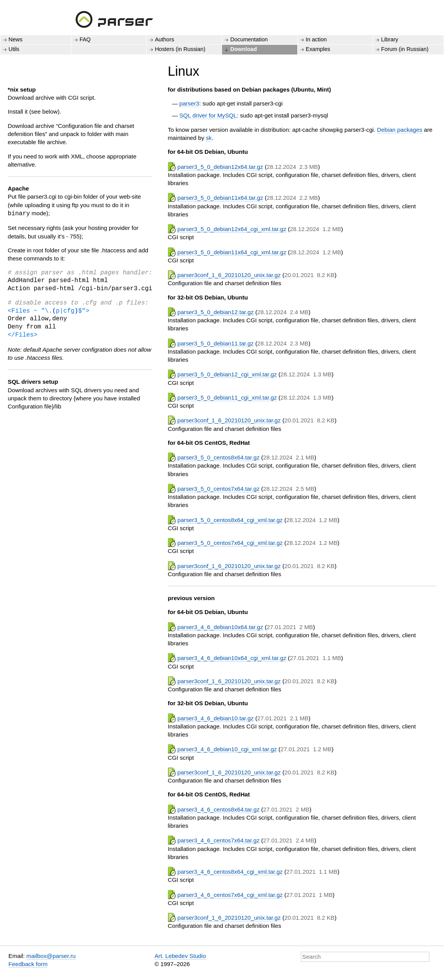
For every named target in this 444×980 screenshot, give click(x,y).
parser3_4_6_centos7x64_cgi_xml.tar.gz (230, 895)
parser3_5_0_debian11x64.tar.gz (220, 198)
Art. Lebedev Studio (180, 956)
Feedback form (28, 964)
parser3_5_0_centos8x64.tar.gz (218, 457)
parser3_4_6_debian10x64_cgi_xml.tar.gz (232, 658)
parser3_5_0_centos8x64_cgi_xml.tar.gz (230, 520)
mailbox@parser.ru (51, 956)
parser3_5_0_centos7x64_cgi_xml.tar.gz (230, 543)
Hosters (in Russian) (180, 49)
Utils (14, 49)
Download (243, 49)
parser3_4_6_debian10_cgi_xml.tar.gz (227, 749)
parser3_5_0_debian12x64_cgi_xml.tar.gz (232, 229)
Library (390, 39)
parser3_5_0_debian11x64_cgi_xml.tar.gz (232, 252)
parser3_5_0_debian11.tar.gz (215, 343)
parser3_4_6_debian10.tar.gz (215, 718)
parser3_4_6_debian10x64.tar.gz (220, 627)
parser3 (189, 103)
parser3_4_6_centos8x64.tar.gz (218, 809)
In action (316, 39)
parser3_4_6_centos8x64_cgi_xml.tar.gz (230, 872)
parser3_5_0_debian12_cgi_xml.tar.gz (227, 374)
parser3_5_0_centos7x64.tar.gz (218, 489)
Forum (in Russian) (405, 49)
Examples (318, 49)
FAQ (85, 39)
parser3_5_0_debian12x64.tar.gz (220, 167)
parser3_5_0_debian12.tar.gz (215, 312)
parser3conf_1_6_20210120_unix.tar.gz (229, 275)
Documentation (249, 39)
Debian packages (399, 130)
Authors (164, 39)
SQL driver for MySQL (208, 115)
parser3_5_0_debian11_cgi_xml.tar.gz (227, 397)
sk (209, 138)
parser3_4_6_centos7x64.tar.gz (218, 840)
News (15, 39)
